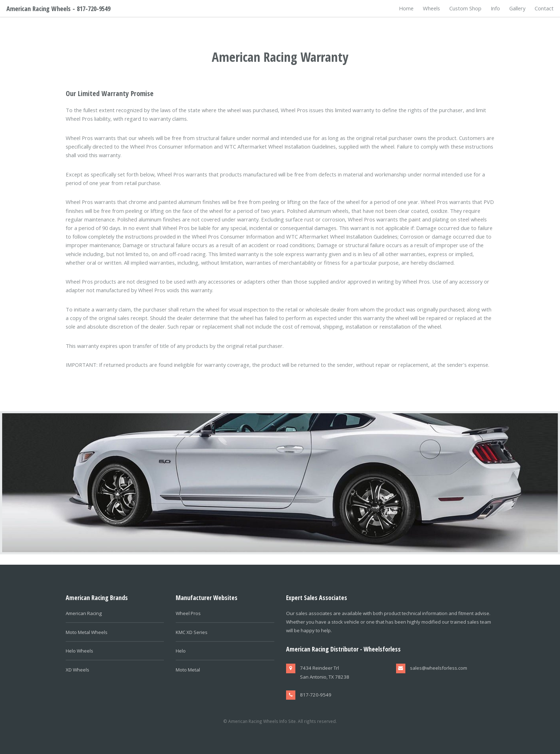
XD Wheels (77, 670)
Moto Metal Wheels (87, 632)
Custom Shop (465, 8)
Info (495, 8)
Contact (544, 8)
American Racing (84, 613)
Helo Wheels (79, 651)
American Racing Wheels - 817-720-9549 (58, 8)
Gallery (517, 8)
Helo (181, 651)
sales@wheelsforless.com (439, 668)
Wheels (431, 8)
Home (406, 8)
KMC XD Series (192, 632)
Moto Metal (188, 670)
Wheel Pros (188, 613)
